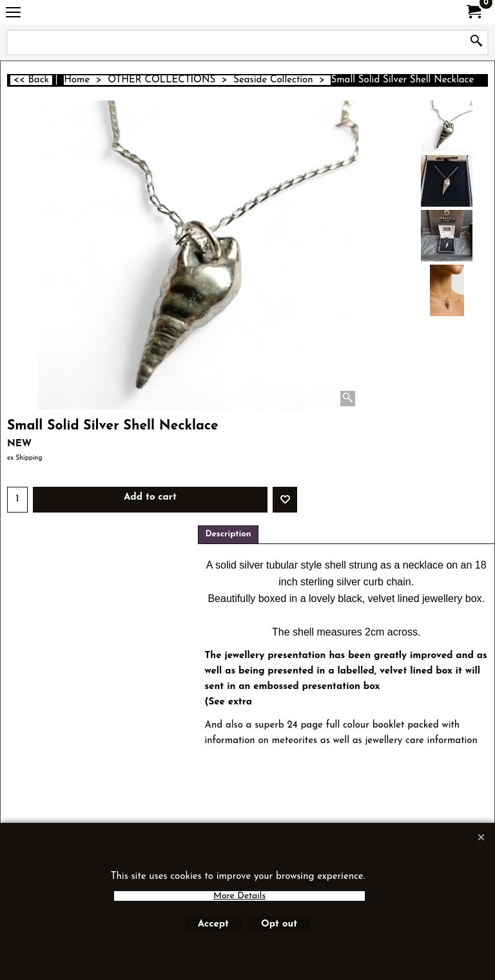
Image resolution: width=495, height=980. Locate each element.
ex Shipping (24, 458)
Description (228, 534)
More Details (239, 896)
